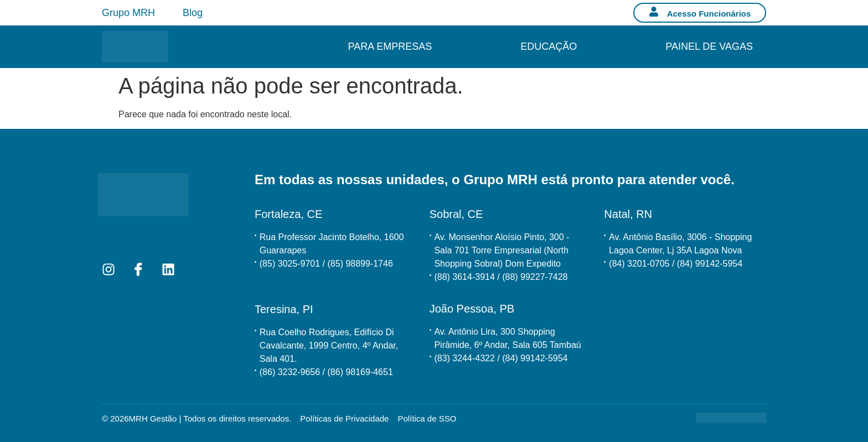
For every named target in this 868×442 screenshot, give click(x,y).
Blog (193, 13)
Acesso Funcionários (709, 14)
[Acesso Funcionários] (654, 12)
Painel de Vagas (709, 46)
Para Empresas (390, 46)
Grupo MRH (128, 13)
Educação (549, 46)
